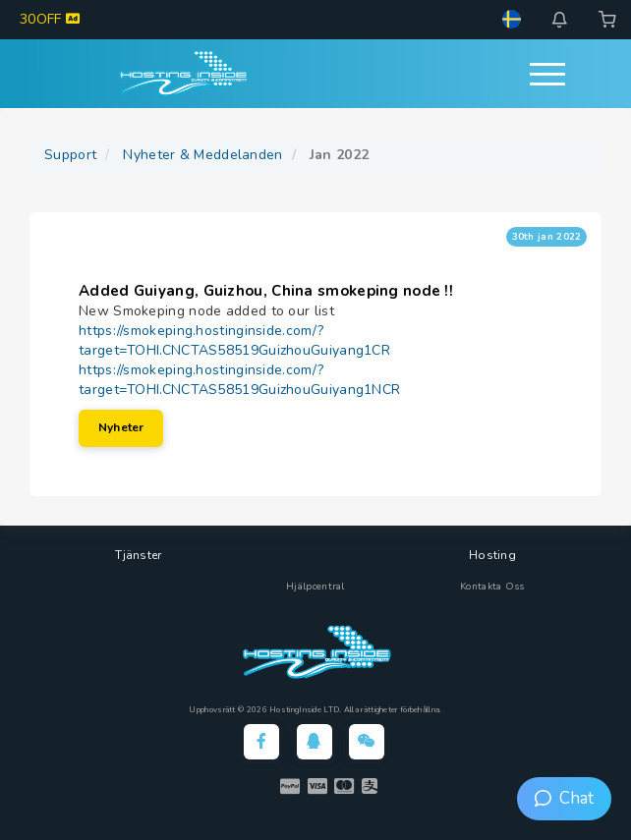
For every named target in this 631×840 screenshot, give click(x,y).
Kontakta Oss (492, 587)
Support (70, 155)
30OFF (50, 19)
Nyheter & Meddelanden (202, 155)
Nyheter (121, 427)
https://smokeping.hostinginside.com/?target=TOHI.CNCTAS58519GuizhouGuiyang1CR (234, 340)
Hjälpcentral (315, 587)
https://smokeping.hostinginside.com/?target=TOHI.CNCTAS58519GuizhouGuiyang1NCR (239, 380)
